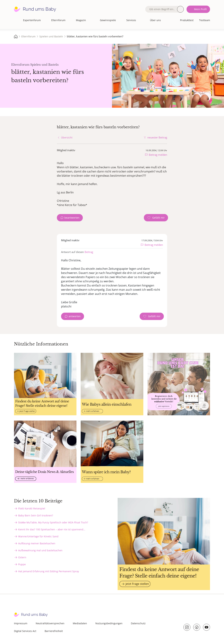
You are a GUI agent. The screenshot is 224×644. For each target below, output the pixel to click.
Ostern (22, 557)
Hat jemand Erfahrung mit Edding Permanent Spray (49, 571)
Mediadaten (80, 623)
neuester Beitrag (157, 137)
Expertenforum (32, 20)
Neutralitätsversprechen (50, 623)
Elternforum (58, 20)
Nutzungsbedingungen (109, 623)
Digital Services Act (25, 631)
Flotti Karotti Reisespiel (32, 508)
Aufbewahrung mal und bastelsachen (40, 550)
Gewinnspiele (108, 20)
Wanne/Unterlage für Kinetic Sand (38, 536)
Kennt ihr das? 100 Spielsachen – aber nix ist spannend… (52, 529)
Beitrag (89, 252)
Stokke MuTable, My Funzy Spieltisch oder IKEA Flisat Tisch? (53, 522)
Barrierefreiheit (54, 631)
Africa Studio (217, 104)
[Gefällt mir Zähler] (156, 218)
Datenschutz (138, 623)
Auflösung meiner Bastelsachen (37, 543)
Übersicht (67, 137)
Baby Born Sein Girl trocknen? (36, 515)
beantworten (72, 218)
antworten (75, 316)
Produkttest (187, 20)
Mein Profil (200, 9)
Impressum (21, 623)
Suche (180, 9)
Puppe (22, 564)
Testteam (205, 20)
